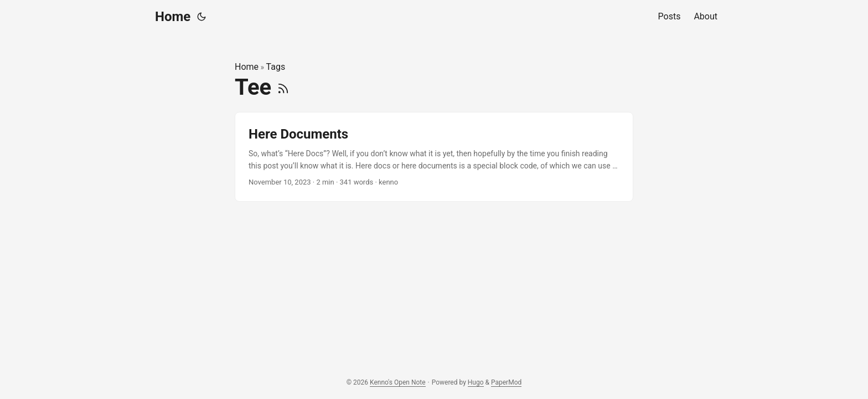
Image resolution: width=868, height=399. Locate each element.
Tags (276, 67)
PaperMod (506, 382)
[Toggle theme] (201, 17)
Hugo (476, 382)
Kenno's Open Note (398, 382)
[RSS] (283, 87)
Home (173, 17)
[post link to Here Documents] (434, 157)
